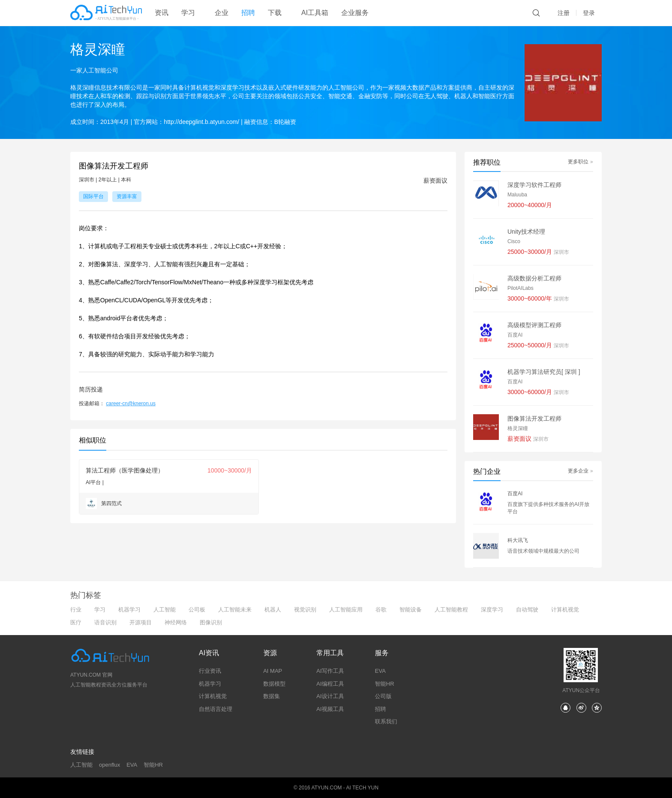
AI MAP (273, 671)
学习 (100, 610)
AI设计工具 (330, 696)
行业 (76, 610)
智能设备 (411, 610)
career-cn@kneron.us (131, 404)
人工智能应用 (346, 610)
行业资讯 (210, 671)
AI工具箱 (315, 13)
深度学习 (492, 610)
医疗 (76, 622)
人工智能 (165, 610)
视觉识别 (305, 610)
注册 (564, 13)
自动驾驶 (527, 610)
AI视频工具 (330, 709)
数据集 (271, 696)
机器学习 (129, 610)
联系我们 (386, 721)
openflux (109, 765)
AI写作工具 (330, 671)
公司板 (197, 610)
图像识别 (211, 622)
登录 (589, 13)
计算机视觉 (565, 610)
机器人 (273, 610)
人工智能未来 (235, 610)
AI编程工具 (330, 684)
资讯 (162, 13)
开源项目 (141, 622)
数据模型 (274, 684)
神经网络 (176, 622)
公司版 (383, 696)
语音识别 (105, 622)
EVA (380, 671)
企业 (222, 13)
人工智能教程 (451, 610)
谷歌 (381, 610)
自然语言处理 (216, 709)
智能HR (385, 684)
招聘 (248, 13)
